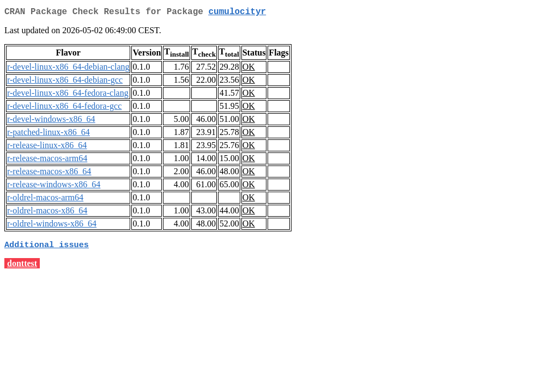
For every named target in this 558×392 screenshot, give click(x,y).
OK (249, 69)
